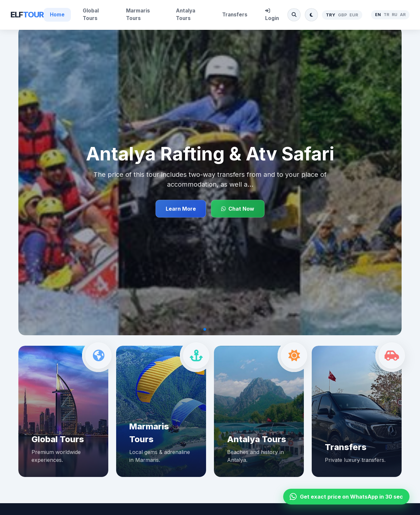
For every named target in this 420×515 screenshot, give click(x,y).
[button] (205, 329)
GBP (342, 15)
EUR (354, 15)
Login (272, 15)
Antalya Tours (186, 14)
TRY (331, 15)
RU (395, 15)
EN (378, 15)
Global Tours (91, 14)
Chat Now (238, 209)
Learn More (181, 209)
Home (57, 15)
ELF (27, 15)
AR (403, 15)
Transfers (235, 15)
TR (386, 15)
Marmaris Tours (138, 14)
